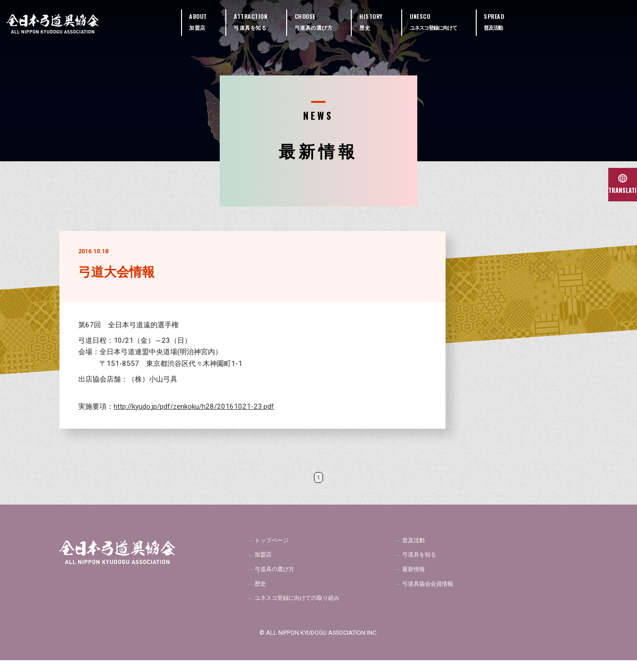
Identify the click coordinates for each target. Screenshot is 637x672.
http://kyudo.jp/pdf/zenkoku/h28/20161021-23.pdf (194, 407)
